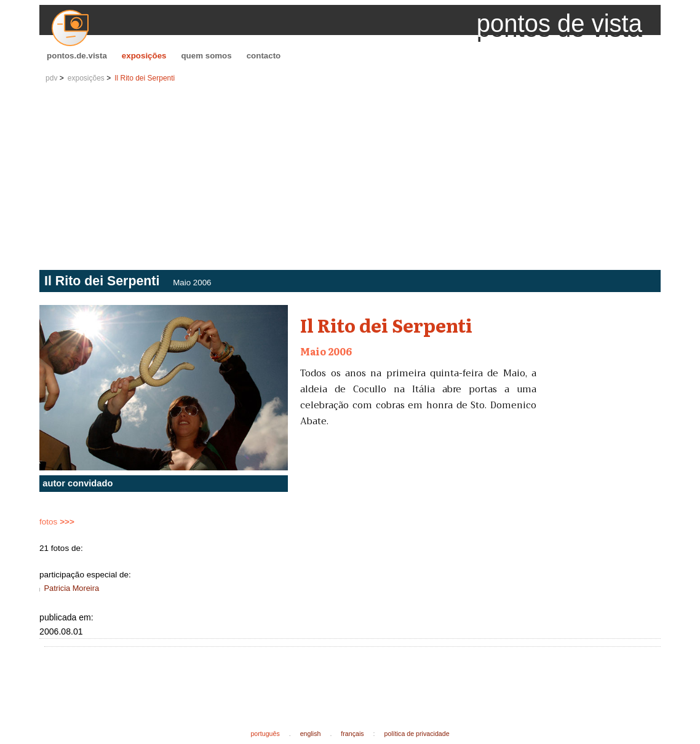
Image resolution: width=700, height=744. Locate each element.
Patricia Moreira (71, 588)
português (265, 734)
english (311, 734)
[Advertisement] (350, 178)
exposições (144, 56)
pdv (51, 78)
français (352, 734)
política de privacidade (417, 734)
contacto (264, 56)
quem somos (206, 56)
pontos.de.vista (77, 56)
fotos (57, 522)
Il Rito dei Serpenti (145, 78)
